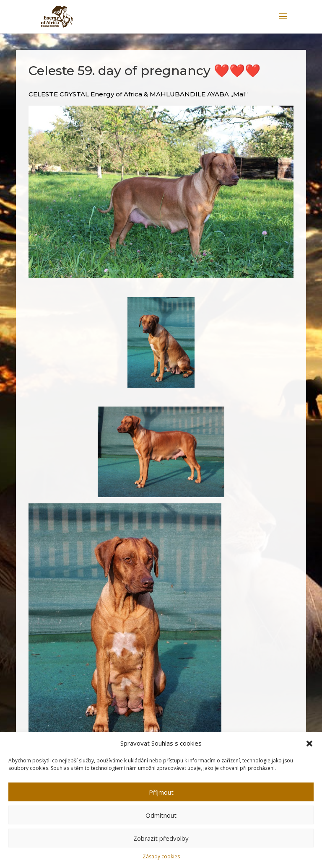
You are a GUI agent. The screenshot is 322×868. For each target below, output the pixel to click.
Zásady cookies (161, 856)
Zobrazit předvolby (161, 838)
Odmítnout (161, 815)
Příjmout (161, 792)
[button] (309, 744)
